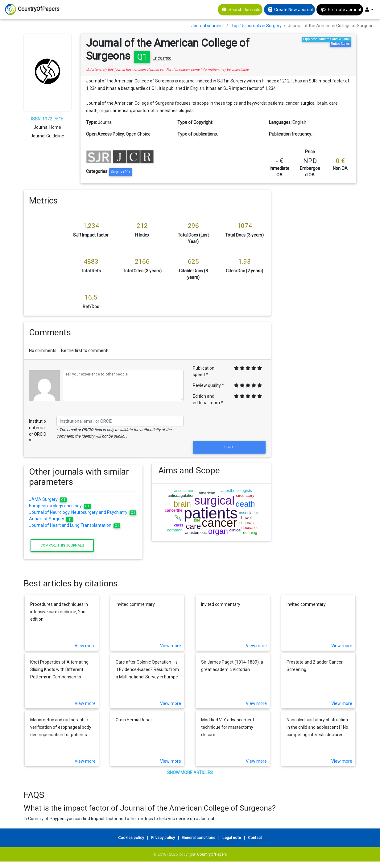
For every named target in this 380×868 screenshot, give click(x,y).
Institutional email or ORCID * (38, 431)
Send (229, 447)
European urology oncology (60, 506)
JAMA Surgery (48, 499)
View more (85, 646)
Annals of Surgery (51, 519)
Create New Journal (293, 10)
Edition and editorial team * (208, 399)
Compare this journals (62, 545)
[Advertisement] (318, 283)
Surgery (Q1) (121, 172)
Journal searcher (208, 26)
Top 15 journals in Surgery (256, 26)
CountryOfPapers (212, 854)
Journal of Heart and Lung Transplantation (75, 525)
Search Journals (244, 10)
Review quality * (208, 385)
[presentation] (229, 425)
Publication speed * (204, 371)
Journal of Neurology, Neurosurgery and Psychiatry (83, 512)
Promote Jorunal (344, 10)
